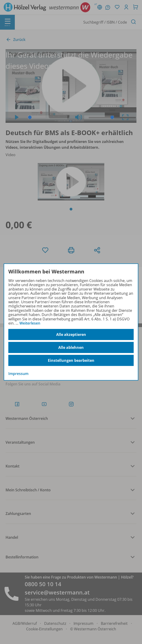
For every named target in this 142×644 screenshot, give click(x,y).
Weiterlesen (30, 323)
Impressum (18, 374)
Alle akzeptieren (71, 334)
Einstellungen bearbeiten (71, 360)
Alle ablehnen (71, 347)
